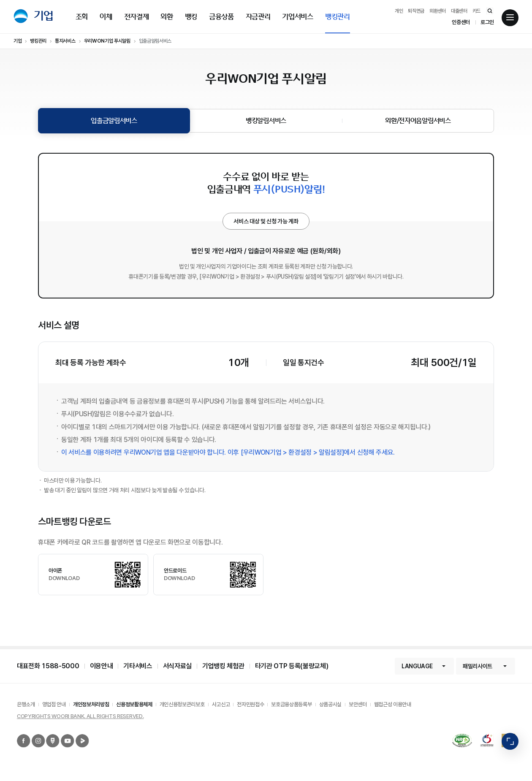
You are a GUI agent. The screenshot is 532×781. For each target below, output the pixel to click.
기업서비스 (297, 17)
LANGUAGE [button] (417, 666)
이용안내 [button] (102, 666)
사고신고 (221, 704)
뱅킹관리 (338, 17)
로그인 (487, 22)
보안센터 (358, 704)
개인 (399, 11)
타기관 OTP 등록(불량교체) (292, 666)
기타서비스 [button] (138, 666)
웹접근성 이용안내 (393, 704)
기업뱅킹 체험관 (223, 666)
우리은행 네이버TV (77, 734)
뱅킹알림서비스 (266, 121)
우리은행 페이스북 (18, 734)
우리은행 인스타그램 (33, 734)
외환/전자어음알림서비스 (418, 121)
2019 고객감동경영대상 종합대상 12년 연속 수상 (483, 734)
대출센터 (459, 11)
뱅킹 (191, 17)
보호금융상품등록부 (291, 704)
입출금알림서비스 (155, 41)
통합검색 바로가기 (486, 11)
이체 (106, 17)
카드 (476, 11)
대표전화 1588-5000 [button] (48, 666)
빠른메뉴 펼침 (510, 742)
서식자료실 (177, 666)
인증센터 (461, 22)
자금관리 (258, 17)
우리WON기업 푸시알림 (107, 41)
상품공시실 (330, 704)
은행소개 (26, 704)
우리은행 (21, 16)
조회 (82, 17)
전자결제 (137, 17)
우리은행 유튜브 (62, 734)
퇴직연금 (416, 11)
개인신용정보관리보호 (182, 704)
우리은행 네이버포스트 (47, 734)
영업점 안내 (54, 704)
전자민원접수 (250, 704)
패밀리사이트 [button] (478, 666)
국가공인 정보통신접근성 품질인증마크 (455, 738)
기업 (44, 16)
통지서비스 (65, 41)
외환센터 (438, 11)
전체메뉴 (510, 18)
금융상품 (221, 17)
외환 (167, 17)
